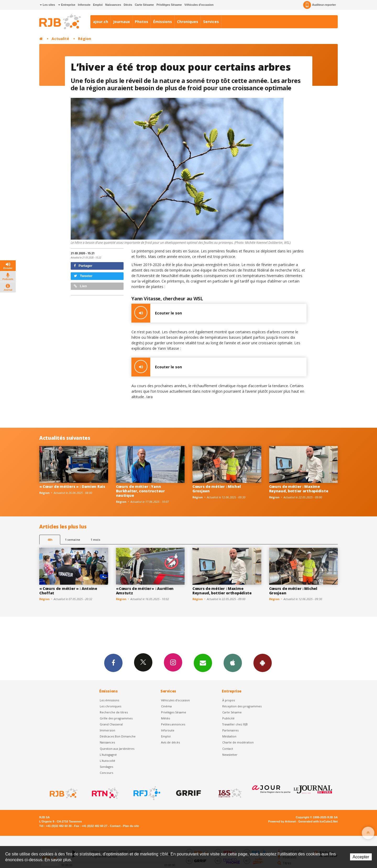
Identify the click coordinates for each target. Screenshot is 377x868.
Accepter (361, 857)
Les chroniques (110, 706)
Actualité (60, 39)
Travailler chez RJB (235, 724)
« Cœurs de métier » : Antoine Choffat (68, 591)
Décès (128, 5)
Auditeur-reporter (320, 5)
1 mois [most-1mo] (95, 540)
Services (211, 22)
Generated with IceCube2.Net (318, 821)
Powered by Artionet (282, 821)
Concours (106, 773)
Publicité (228, 718)
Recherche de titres (114, 712)
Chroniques (188, 22)
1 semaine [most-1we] (73, 540)
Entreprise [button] (67, 5)
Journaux (121, 22)
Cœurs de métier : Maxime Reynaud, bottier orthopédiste (299, 489)
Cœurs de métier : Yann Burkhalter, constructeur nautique (140, 491)
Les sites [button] (47, 5)
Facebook (113, 663)
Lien (80, 286)
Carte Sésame (144, 5)
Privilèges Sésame (169, 5)
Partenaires (230, 730)
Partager (83, 266)
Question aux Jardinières (117, 749)
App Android (263, 663)
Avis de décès (170, 742)
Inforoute (84, 5)
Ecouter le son (157, 313)
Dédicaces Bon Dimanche (118, 736)
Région (85, 39)
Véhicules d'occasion (199, 5)
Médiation (229, 736)
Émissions (163, 22)
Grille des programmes (116, 718)
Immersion (107, 730)
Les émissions (109, 700)
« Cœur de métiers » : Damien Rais (72, 486)
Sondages (106, 767)
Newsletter (230, 755)
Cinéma (166, 706)
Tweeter (83, 276)
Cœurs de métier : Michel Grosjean (217, 489)
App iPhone (233, 663)
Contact (228, 749)
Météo (166, 718)
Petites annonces (173, 724)
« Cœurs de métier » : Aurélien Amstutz (145, 591)
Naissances (113, 5)
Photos (142, 22)
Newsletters (203, 663)
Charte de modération (238, 742)
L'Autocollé (107, 761)
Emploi (98, 5)
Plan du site (131, 826)
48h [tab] (50, 540)
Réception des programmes (242, 706)
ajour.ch (101, 22)
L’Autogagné (108, 755)
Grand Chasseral (111, 724)
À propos (229, 700)
